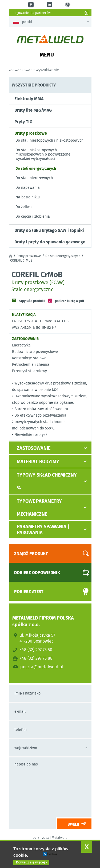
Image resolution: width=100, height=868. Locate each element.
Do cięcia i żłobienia (33, 216)
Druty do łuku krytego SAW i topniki (49, 230)
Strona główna (11, 256)
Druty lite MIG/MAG (33, 110)
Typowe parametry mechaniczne (39, 507)
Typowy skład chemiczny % (47, 481)
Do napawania (28, 187)
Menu (47, 54)
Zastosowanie (34, 448)
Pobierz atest (47, 592)
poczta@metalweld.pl (42, 667)
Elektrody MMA (29, 99)
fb (32, 5)
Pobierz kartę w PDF (69, 301)
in (50, 5)
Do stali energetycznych (36, 168)
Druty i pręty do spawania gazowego (50, 242)
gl (68, 5)
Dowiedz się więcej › (31, 862)
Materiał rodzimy (38, 461)
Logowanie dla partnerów (32, 13)
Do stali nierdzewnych (34, 178)
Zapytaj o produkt (32, 301)
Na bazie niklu (28, 197)
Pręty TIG (23, 122)
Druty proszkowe (31, 133)
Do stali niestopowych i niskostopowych (49, 140)
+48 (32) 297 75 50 (36, 650)
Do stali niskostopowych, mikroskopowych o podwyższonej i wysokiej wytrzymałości (45, 154)
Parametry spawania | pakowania (43, 529)
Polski (23, 22)
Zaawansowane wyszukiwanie (34, 70)
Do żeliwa (24, 207)
